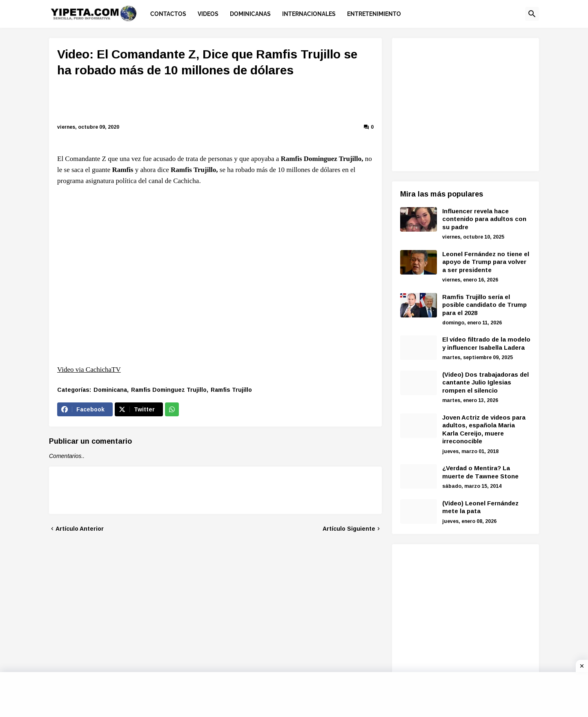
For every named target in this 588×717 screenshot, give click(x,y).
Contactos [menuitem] (168, 14)
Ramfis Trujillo (231, 390)
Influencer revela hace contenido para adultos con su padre (484, 219)
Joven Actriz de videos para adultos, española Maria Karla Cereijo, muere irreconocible (484, 429)
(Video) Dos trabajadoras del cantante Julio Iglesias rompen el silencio (486, 382)
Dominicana (110, 390)
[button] (532, 14)
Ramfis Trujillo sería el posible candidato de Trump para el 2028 (484, 305)
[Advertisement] (216, 102)
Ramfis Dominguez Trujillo (169, 390)
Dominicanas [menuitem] (250, 14)
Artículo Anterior (80, 529)
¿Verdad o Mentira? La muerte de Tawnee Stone (480, 472)
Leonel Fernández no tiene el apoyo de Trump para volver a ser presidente (486, 262)
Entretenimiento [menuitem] (374, 14)
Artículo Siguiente (349, 529)
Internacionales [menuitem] (309, 14)
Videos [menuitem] (208, 14)
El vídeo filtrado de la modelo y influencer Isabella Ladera (486, 343)
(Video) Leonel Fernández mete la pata (480, 507)
